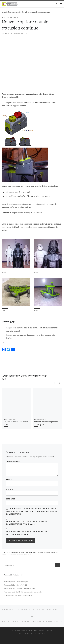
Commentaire (14, 461)
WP (25, 634)
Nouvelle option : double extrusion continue (18, 595)
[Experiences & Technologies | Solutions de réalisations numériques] (10, 4)
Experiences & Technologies (27, 630)
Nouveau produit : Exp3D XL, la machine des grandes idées (23, 592)
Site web (11, 499)
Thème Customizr (43, 634)
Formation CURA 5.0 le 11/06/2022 (15, 585)
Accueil (4, 12)
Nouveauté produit (14, 12)
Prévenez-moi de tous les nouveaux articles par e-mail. (27, 533)
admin (7, 33)
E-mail (10, 489)
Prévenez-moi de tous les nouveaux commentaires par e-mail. (27, 523)
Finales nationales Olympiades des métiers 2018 (19, 588)
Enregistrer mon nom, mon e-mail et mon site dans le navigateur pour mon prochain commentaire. (31, 511)
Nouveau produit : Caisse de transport (16, 582)
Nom (9, 479)
